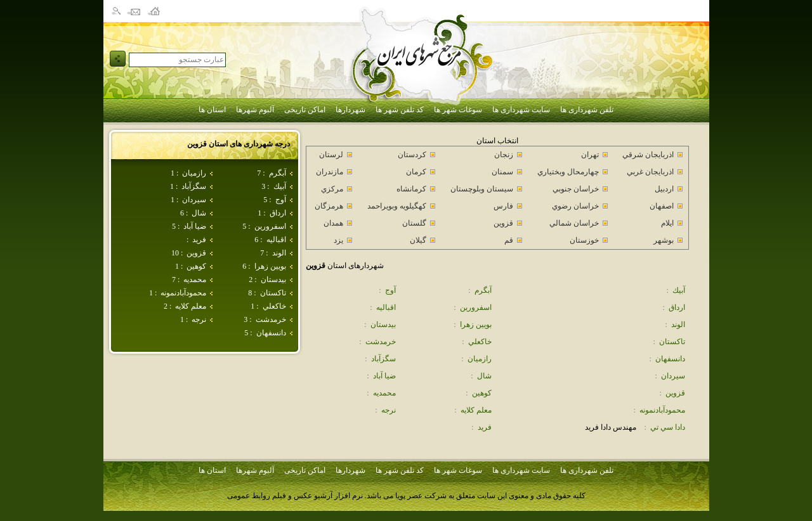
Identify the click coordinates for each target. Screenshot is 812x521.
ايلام (667, 223)
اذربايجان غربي (650, 172)
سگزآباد (194, 186)
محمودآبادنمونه (183, 293)
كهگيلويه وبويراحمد (397, 206)
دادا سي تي (668, 427)
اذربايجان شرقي (648, 155)
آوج (281, 200)
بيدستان (273, 280)
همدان (333, 223)
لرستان (331, 155)
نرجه (199, 319)
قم (509, 240)
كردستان (412, 155)
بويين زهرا (270, 266)
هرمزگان (329, 206)
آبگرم (278, 173)
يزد (338, 240)
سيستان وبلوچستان (482, 189)
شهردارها (350, 110)
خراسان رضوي (575, 206)
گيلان (418, 240)
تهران (590, 155)
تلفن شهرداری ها (587, 110)
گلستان (414, 223)
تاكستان (273, 293)
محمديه (195, 280)
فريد (199, 240)
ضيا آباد (195, 226)
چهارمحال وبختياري (568, 172)
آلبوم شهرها (255, 110)
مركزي (332, 189)
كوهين (196, 266)
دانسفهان (271, 333)
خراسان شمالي (574, 223)
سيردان (194, 200)
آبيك (280, 186)
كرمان (416, 172)
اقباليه (276, 240)
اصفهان (662, 206)
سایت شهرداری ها (521, 110)
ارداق (278, 213)
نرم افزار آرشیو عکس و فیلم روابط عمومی (295, 496)
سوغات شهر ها (458, 110)
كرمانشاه (411, 189)
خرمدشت (271, 319)
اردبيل (664, 189)
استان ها (212, 110)
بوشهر (664, 240)
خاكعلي (274, 306)
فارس (503, 206)
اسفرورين (270, 226)
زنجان (504, 155)
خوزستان (584, 240)
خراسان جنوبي (576, 189)
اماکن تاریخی (305, 110)
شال (199, 213)
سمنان (502, 172)
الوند (279, 253)
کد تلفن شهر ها (400, 110)
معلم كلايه (191, 306)
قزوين (196, 253)
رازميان (194, 173)
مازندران (330, 172)
